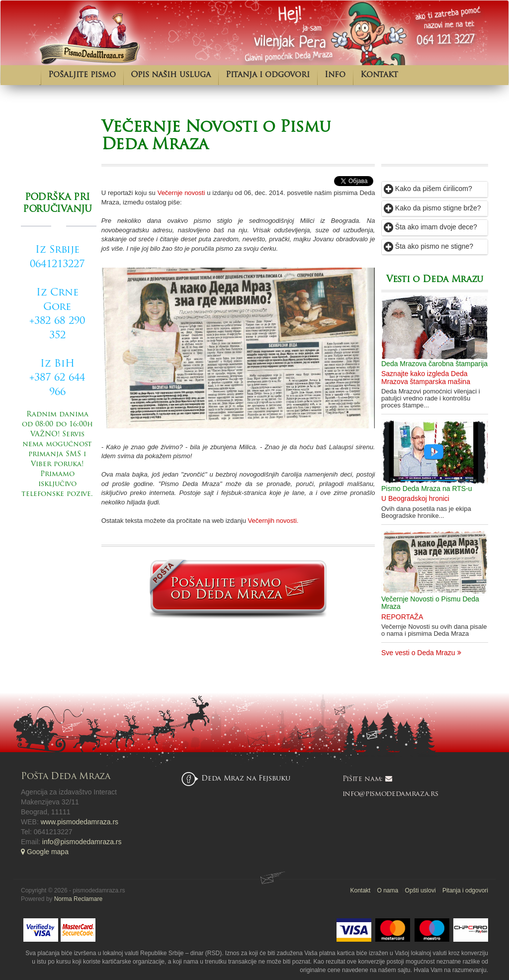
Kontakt (379, 75)
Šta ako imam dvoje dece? (430, 227)
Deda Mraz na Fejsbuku (246, 779)
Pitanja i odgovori (268, 75)
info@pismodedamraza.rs (82, 842)
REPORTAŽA (402, 617)
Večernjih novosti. (273, 521)
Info (335, 75)
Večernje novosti (181, 193)
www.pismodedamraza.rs (80, 822)
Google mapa (45, 852)
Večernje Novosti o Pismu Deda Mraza (430, 603)
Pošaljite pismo (82, 75)
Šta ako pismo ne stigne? (428, 246)
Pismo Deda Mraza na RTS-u (427, 489)
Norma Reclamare (78, 899)
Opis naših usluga (171, 75)
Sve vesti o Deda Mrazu (421, 653)
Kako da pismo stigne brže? (432, 208)
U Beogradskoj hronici (415, 498)
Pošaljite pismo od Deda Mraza (59, 544)
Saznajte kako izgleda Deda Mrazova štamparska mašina (426, 377)
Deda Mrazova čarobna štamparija (434, 364)
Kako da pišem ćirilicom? (428, 189)
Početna (31, 75)
